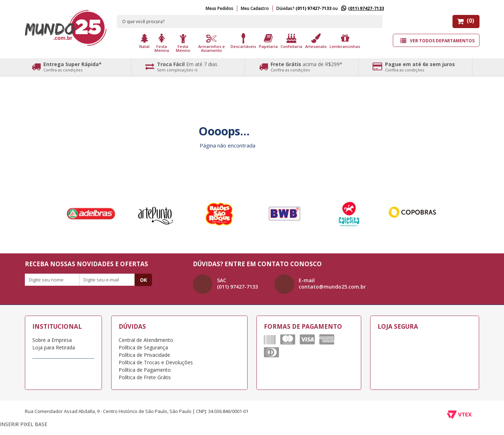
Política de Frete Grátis (145, 377)
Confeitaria (291, 46)
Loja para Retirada (54, 347)
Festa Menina (162, 48)
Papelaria (268, 46)
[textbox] (250, 22)
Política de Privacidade (144, 355)
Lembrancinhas (345, 46)
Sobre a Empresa (52, 340)
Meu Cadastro (255, 8)
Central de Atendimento (146, 340)
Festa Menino (183, 48)
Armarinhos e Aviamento (212, 48)
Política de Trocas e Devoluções (156, 362)
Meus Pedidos (220, 8)
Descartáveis (243, 46)
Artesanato (316, 46)
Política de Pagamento (145, 370)
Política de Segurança (143, 347)
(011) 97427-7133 (366, 8)
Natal (144, 46)
